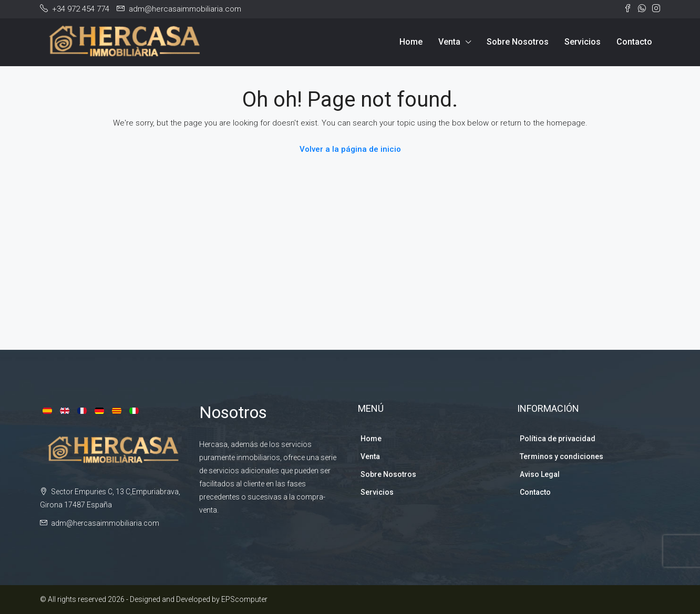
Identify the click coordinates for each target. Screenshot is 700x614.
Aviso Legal (540, 474)
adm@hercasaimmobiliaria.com (105, 523)
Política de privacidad (558, 439)
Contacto (634, 42)
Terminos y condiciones (562, 456)
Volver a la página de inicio (350, 149)
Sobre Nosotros (518, 42)
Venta (449, 42)
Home (411, 42)
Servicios (583, 42)
